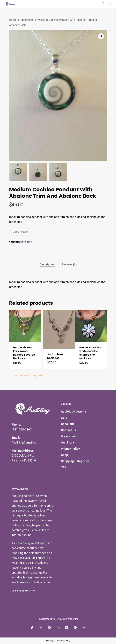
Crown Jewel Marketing (66, 619)
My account (69, 436)
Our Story (67, 442)
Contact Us (68, 430)
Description (47, 264)
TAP (64, 467)
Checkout (67, 424)
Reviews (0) (69, 264)
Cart (64, 418)
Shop (64, 455)
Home (13, 20)
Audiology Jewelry (73, 411)
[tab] (47, 264)
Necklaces (27, 20)
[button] (101, 36)
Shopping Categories (75, 461)
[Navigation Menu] (110, 4)
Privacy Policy (70, 449)
